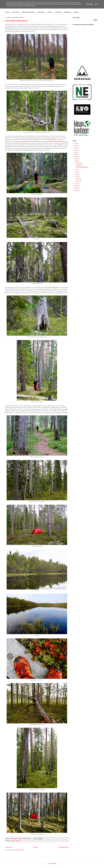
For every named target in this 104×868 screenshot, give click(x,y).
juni (77, 172)
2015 (76, 188)
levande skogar (25, 141)
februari (78, 179)
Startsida (35, 847)
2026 (76, 143)
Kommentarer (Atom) (19, 850)
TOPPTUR (50, 12)
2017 (76, 184)
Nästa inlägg (9, 847)
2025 (76, 146)
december (79, 163)
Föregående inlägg (64, 847)
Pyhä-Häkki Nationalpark (16, 21)
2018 (76, 161)
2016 (76, 186)
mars (77, 177)
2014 (76, 190)
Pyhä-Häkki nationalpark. (52, 287)
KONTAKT (76, 12)
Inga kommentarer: (27, 838)
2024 (76, 148)
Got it (96, 4)
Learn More (89, 4)
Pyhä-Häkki (13, 841)
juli (77, 170)
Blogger (54, 863)
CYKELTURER (16, 12)
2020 (76, 157)
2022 (76, 152)
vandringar (18, 841)
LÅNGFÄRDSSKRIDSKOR (28, 12)
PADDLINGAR (41, 12)
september (79, 165)
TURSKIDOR (58, 12)
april (77, 174)
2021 (76, 154)
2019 (76, 159)
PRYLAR (7, 12)
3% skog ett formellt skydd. (55, 141)
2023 (76, 150)
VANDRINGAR (67, 12)
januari (78, 181)
